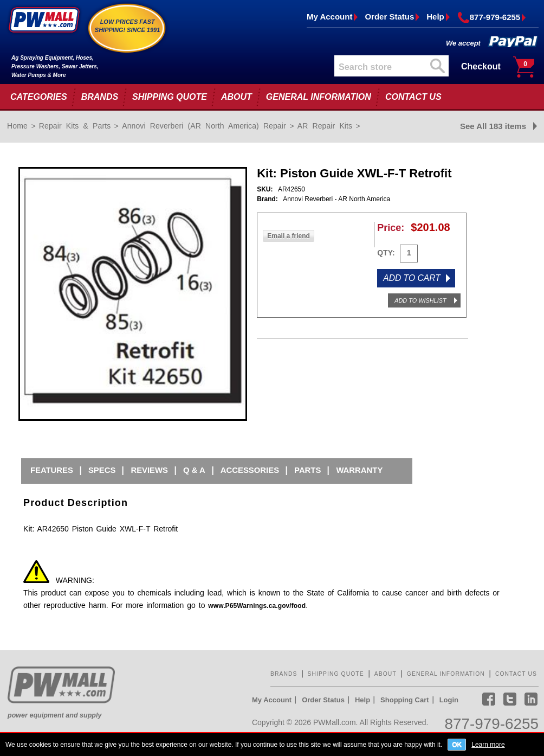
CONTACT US (413, 97)
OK (457, 745)
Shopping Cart (405, 700)
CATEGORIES (39, 97)
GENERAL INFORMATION (319, 97)
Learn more (488, 744)
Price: (391, 228)
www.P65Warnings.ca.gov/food (257, 606)
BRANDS (100, 97)
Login (449, 700)
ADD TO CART (412, 278)
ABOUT (237, 97)
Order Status (389, 17)
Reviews (149, 470)
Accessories (250, 470)
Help (435, 17)
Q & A (194, 470)
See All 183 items (493, 126)
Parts (307, 470)
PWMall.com (335, 722)
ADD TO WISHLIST (420, 300)
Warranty (359, 470)
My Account (329, 17)
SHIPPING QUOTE (170, 97)
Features (52, 470)
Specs (102, 470)
